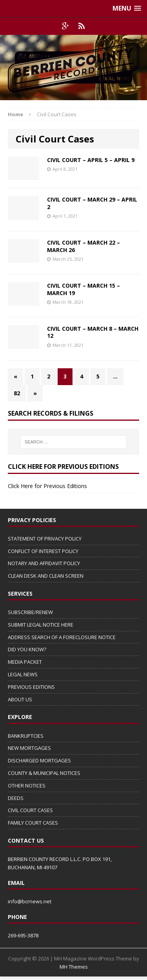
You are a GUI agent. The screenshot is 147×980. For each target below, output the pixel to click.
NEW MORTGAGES (29, 748)
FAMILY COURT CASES (33, 823)
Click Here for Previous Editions (47, 486)
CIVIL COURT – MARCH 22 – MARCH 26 (83, 246)
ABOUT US (20, 699)
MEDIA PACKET (25, 662)
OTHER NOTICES (27, 785)
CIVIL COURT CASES (30, 810)
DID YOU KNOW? (27, 649)
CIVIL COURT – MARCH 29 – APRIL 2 (92, 203)
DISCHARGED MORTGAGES (39, 760)
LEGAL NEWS (23, 674)
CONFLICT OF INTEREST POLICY (43, 551)
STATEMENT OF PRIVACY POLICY (45, 539)
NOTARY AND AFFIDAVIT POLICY (44, 563)
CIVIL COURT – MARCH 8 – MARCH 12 (93, 332)
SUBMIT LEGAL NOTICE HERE (41, 625)
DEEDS (16, 798)
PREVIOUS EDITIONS (31, 687)
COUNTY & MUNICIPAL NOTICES (44, 773)
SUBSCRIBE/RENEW (30, 612)
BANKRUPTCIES (26, 736)
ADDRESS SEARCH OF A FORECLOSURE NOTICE (62, 637)
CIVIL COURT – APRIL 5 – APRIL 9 (91, 160)
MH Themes (74, 967)
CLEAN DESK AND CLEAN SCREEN (46, 576)
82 (17, 393)
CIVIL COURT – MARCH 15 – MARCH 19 (83, 289)
